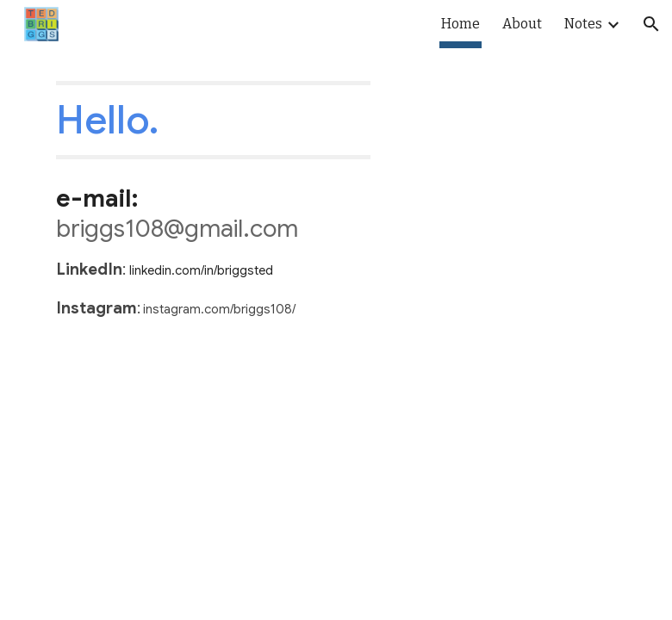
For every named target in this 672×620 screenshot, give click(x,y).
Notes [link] (583, 24)
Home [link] (460, 24)
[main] (214, 120)
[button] (651, 24)
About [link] (522, 24)
